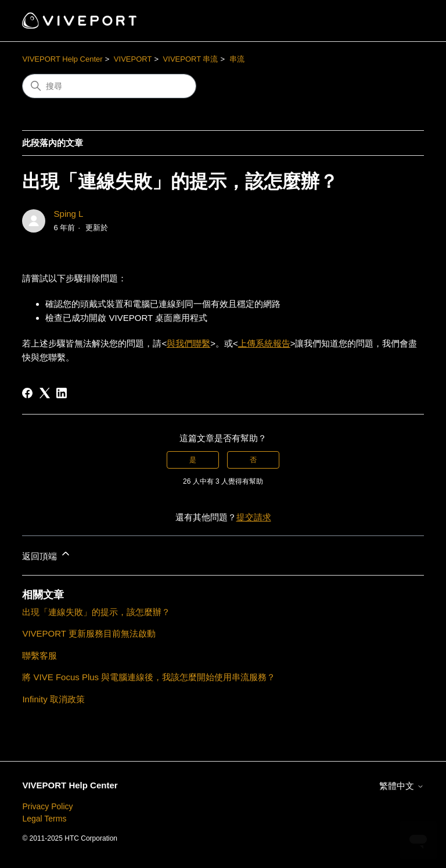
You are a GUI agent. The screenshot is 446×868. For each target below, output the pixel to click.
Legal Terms (44, 819)
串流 (237, 59)
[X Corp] (45, 393)
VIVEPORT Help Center (62, 59)
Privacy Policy (47, 806)
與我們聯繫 (188, 343)
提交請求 (254, 517)
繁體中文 (401, 786)
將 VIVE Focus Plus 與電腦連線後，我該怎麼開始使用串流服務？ (149, 677)
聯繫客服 (39, 656)
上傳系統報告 (264, 343)
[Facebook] (27, 393)
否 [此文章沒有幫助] (253, 460)
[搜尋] (109, 86)
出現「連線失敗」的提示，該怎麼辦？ (96, 612)
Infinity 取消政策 (53, 699)
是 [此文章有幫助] (193, 460)
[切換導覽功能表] (403, 21)
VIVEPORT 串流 (191, 59)
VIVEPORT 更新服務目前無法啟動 (89, 633)
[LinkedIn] (62, 393)
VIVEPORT (133, 59)
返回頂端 (46, 554)
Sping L (69, 214)
